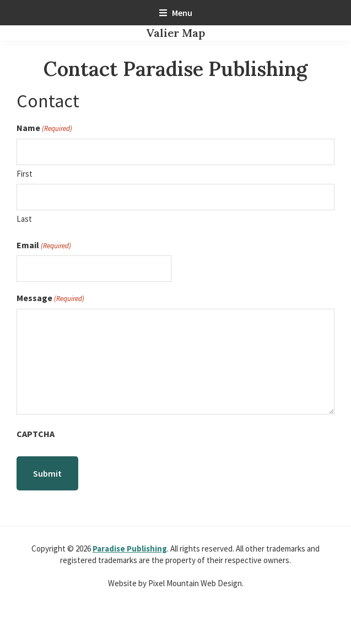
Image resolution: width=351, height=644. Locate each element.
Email (44, 245)
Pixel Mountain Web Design (195, 583)
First (25, 174)
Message (50, 298)
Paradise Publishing (130, 549)
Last (24, 219)
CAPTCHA (36, 434)
